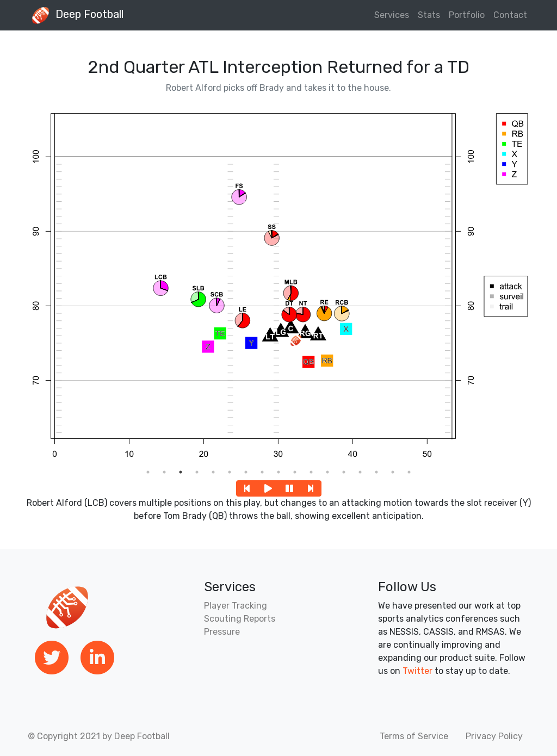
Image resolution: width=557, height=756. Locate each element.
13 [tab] (344, 472)
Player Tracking (236, 606)
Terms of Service (414, 736)
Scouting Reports (240, 619)
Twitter (417, 671)
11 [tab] (311, 472)
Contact (510, 15)
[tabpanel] (278, 284)
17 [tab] (409, 472)
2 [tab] (164, 472)
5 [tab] (213, 472)
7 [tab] (246, 472)
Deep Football (75, 16)
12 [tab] (327, 472)
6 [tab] (230, 472)
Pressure (222, 632)
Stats (429, 15)
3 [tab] (181, 472)
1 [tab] (148, 472)
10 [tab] (295, 472)
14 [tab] (360, 472)
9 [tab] (278, 472)
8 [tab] (262, 472)
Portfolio (467, 15)
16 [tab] (393, 472)
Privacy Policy (494, 736)
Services (392, 15)
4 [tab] (197, 472)
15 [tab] (376, 472)
